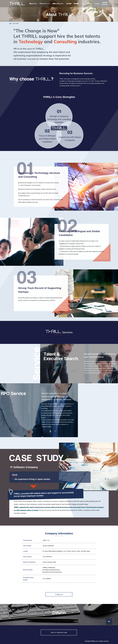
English (89, 4)
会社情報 (69, 4)
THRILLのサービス (45, 4)
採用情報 (76, 4)
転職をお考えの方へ (58, 4)
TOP (10, 23)
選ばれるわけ (33, 4)
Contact (97, 4)
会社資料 (105, 4)
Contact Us (59, 595)
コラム (83, 4)
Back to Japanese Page (59, 632)
